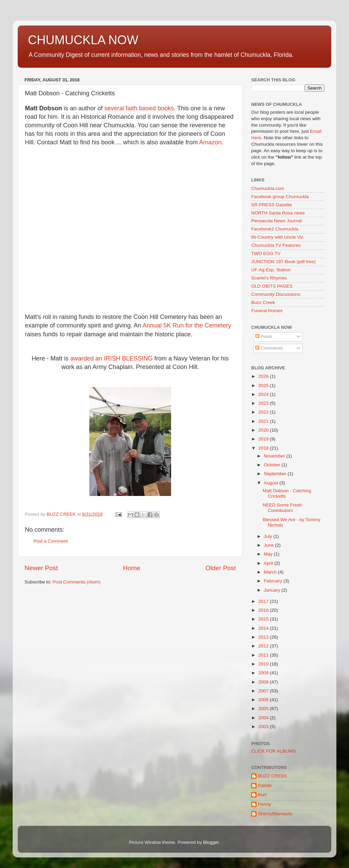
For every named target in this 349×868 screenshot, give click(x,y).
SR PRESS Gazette (271, 205)
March (271, 572)
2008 (264, 682)
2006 (264, 700)
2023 (264, 403)
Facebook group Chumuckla (280, 197)
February (274, 581)
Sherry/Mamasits (275, 814)
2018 (264, 448)
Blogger (211, 842)
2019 (264, 439)
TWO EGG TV (266, 253)
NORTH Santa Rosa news (278, 213)
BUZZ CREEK (273, 776)
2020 (264, 430)
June (269, 545)
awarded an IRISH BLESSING (111, 358)
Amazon (210, 142)
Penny (264, 804)
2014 (264, 628)
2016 (264, 610)
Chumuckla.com (268, 188)
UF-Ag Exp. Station (271, 270)
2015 (264, 619)
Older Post (221, 568)
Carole (265, 785)
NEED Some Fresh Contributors (282, 508)
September (276, 474)
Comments (269, 348)
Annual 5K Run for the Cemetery (187, 325)
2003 (264, 727)
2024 (264, 394)
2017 (264, 601)
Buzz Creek (263, 302)
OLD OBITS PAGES (272, 286)
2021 (264, 421)
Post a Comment (51, 541)
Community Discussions (276, 294)
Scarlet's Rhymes (269, 278)
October (273, 465)
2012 (264, 646)
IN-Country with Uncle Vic (277, 237)
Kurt (262, 795)
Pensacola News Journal (277, 221)
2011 (264, 655)
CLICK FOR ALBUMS (274, 751)
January (273, 590)
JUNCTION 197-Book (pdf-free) (283, 262)
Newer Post (41, 568)
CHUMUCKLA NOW (83, 40)
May (269, 554)
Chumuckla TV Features (276, 245)
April (269, 563)
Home (132, 568)
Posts (264, 336)
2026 (264, 376)
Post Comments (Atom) (77, 582)
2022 (264, 412)
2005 (264, 709)
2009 (264, 673)
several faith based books (139, 108)
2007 (264, 691)
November (275, 456)
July (269, 536)
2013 (264, 637)
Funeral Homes (267, 311)
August (272, 483)
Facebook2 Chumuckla (275, 229)
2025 (264, 385)
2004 (264, 718)
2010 (264, 664)
